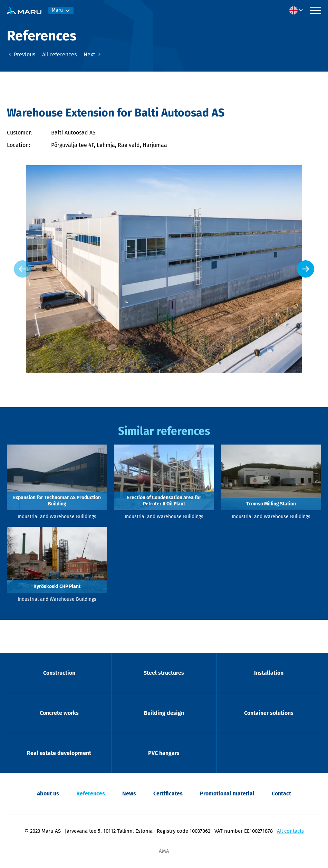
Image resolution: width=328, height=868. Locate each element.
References (91, 794)
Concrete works (59, 713)
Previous (21, 54)
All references (59, 54)
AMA (164, 851)
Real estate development (59, 753)
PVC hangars (164, 753)
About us (48, 794)
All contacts (290, 831)
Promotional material (227, 794)
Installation (269, 673)
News (129, 794)
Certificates (168, 794)
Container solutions (269, 713)
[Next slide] (306, 269)
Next (93, 54)
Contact (281, 794)
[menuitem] (298, 10)
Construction (59, 673)
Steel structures (164, 673)
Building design (164, 713)
